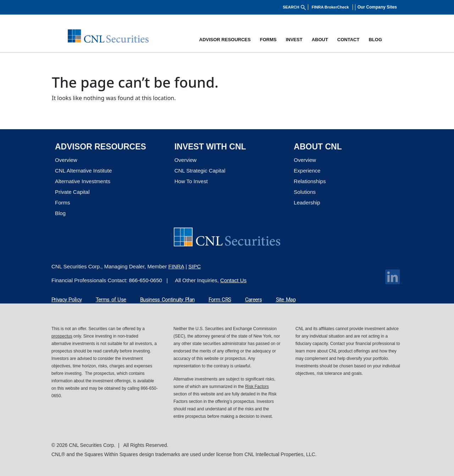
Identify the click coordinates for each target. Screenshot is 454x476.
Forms (268, 40)
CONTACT (348, 40)
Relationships (310, 181)
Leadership (307, 203)
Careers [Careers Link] (253, 300)
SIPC (195, 266)
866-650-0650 (145, 280)
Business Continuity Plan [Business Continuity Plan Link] (167, 300)
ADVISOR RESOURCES (225, 40)
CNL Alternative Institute (83, 171)
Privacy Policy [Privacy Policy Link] (67, 300)
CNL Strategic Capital (200, 171)
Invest (294, 40)
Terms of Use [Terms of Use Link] (111, 300)
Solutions (305, 192)
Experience (307, 171)
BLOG (375, 40)
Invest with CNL (210, 147)
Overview (66, 160)
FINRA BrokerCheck (331, 7)
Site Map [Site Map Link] (286, 300)
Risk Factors (257, 387)
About (320, 40)
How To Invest (191, 181)
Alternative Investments (83, 181)
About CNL (318, 147)
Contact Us (233, 280)
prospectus (62, 336)
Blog (60, 213)
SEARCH (295, 7)
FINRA (176, 266)
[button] (379, 7)
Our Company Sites (377, 7)
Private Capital (72, 192)
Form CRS (220, 300)
